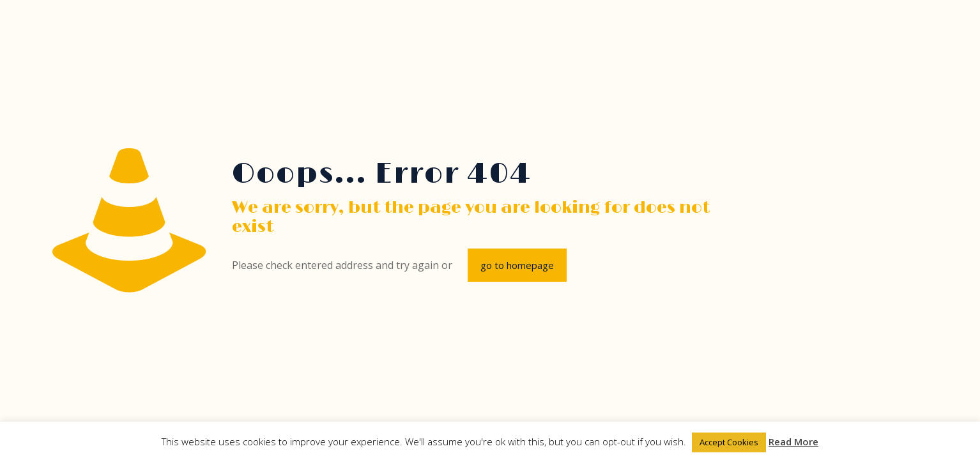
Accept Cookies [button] (729, 442)
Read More (793, 441)
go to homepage (517, 265)
